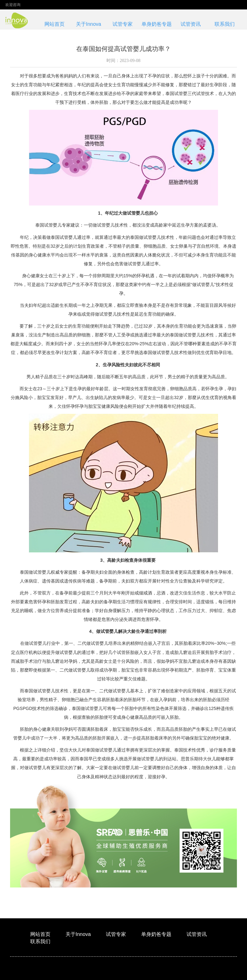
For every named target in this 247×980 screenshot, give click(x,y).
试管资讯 (191, 24)
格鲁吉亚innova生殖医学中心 (139, 972)
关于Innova (89, 24)
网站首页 (55, 24)
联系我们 (225, 24)
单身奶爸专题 (157, 24)
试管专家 (123, 24)
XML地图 (93, 972)
